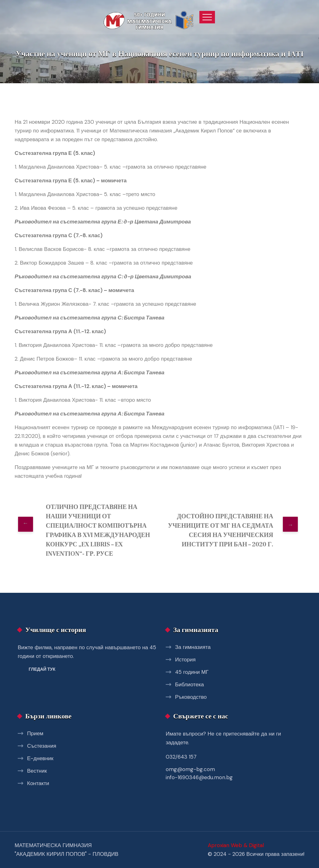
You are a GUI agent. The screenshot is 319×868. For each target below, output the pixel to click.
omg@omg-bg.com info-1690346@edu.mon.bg (199, 773)
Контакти (38, 783)
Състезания (42, 746)
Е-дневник (40, 758)
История (185, 659)
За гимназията (193, 647)
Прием (35, 733)
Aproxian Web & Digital (236, 845)
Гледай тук (42, 669)
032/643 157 (181, 757)
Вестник (37, 771)
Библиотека (189, 684)
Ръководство (191, 697)
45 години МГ (192, 672)
